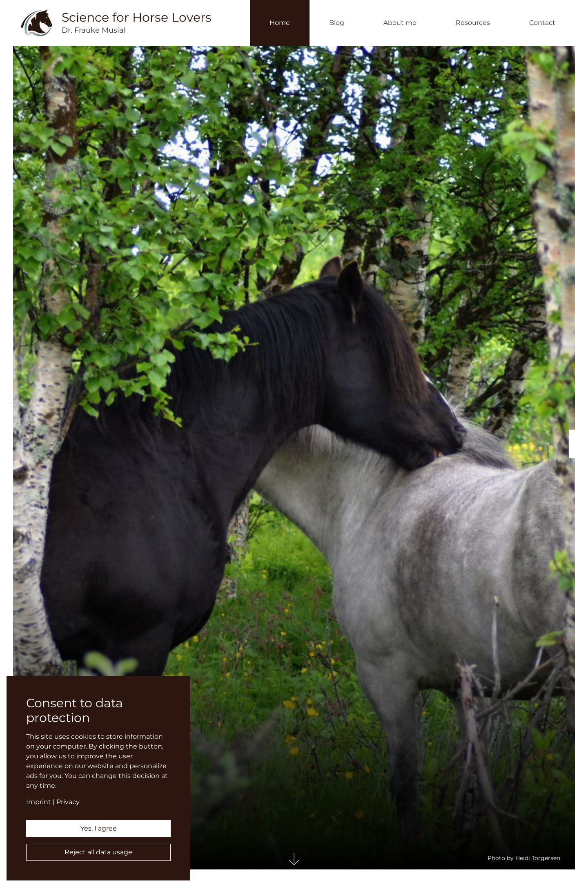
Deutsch (579, 450)
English (579, 438)
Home (280, 23)
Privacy (68, 802)
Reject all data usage (98, 852)
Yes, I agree (99, 828)
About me (400, 23)
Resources (473, 23)
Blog (337, 23)
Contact (542, 23)
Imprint (39, 802)
